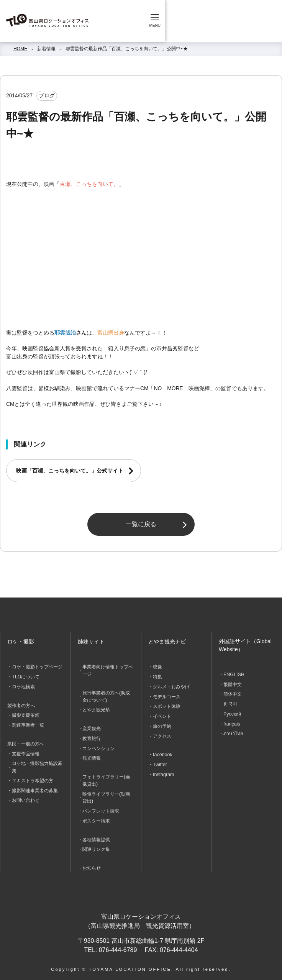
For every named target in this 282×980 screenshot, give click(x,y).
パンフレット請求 (101, 808)
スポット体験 (167, 706)
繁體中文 (233, 684)
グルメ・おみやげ (171, 686)
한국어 (230, 703)
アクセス (162, 734)
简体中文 (233, 694)
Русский (232, 713)
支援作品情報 (26, 752)
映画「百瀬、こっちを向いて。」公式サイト (70, 471)
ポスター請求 (96, 817)
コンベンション (98, 747)
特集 (157, 676)
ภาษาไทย (233, 732)
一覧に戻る (141, 524)
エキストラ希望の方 (33, 778)
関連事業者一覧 (28, 724)
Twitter (160, 762)
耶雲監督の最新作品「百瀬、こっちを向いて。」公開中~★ (127, 49)
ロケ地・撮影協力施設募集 (37, 765)
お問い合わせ (26, 798)
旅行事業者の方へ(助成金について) (106, 696)
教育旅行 (92, 737)
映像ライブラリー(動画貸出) (106, 795)
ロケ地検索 (23, 686)
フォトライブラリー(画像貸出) (106, 778)
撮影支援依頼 (26, 714)
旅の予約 (162, 725)
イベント (162, 715)
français (231, 722)
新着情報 (46, 49)
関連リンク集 (96, 845)
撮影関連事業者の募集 (35, 788)
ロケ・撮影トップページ (37, 667)
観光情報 (92, 756)
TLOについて (25, 676)
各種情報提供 (96, 836)
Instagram (163, 772)
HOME (20, 49)
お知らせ (92, 864)
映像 (157, 667)
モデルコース (167, 696)
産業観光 (92, 727)
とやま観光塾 (96, 709)
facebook (162, 753)
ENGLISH (234, 675)
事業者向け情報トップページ (108, 670)
